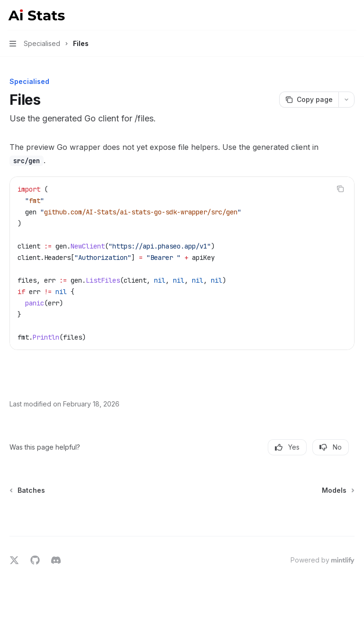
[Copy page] (309, 100)
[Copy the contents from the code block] (340, 189)
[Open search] (334, 15)
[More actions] (352, 15)
